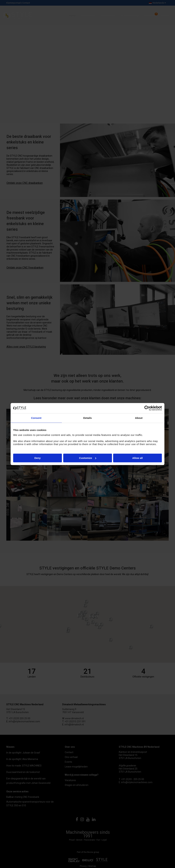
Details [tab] (87, 418)
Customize (88, 458)
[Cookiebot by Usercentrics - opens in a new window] (147, 408)
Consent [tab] (36, 418)
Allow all (137, 458)
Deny (38, 458)
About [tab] (139, 418)
